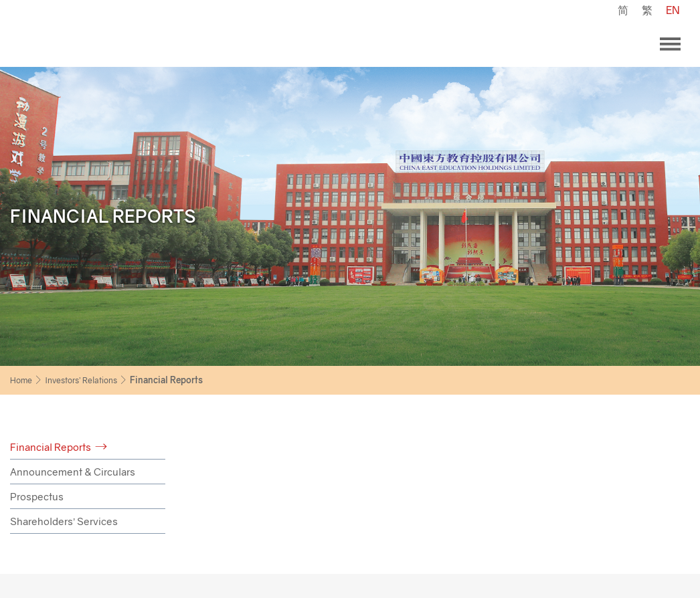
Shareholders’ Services (64, 521)
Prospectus (37, 496)
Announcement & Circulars (73, 472)
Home (21, 380)
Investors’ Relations (81, 380)
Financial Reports (51, 447)
